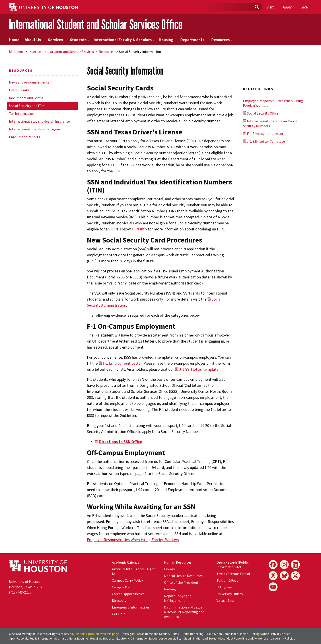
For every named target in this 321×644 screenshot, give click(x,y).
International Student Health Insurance (39, 121)
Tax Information (22, 113)
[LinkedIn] (295, 565)
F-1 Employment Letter (122, 363)
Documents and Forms (26, 98)
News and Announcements (29, 82)
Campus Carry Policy (127, 580)
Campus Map (122, 587)
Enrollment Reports (25, 137)
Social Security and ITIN (27, 106)
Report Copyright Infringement (178, 598)
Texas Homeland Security (154, 634)
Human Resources (178, 562)
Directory (119, 600)
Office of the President (181, 582)
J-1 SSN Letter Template (266, 141)
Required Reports (102, 638)
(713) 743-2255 (20, 592)
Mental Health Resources (183, 576)
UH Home (16, 52)
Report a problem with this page (98, 634)
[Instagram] (284, 565)
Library (169, 569)
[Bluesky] (284, 576)
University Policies (283, 638)
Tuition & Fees (227, 580)
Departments (194, 40)
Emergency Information (130, 607)
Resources (222, 40)
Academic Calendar (126, 562)
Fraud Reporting (193, 634)
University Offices (230, 594)
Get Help (119, 614)
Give (304, 7)
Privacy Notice (281, 634)
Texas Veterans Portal (233, 574)
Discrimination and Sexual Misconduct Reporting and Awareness (184, 612)
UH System (225, 587)
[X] (295, 576)
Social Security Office (263, 113)
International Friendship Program (35, 129)
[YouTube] (273, 587)
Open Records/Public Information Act (233, 565)
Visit (270, 7)
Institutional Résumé (74, 638)
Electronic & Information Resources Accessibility (149, 638)
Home (14, 40)
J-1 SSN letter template (199, 369)
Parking (170, 589)
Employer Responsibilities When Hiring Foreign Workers (133, 540)
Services (57, 40)
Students (80, 40)
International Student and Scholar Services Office (96, 24)
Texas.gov (128, 634)
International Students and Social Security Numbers (271, 123)
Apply (287, 7)
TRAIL (176, 634)
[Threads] (273, 576)
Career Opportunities (128, 594)
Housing (167, 40)
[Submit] (257, 7)
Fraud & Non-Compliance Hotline (227, 634)
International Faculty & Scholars (124, 40)
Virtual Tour (225, 600)
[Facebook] (273, 565)
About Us (34, 40)
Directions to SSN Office (121, 442)
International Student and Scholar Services (61, 52)
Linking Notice (260, 634)
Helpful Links (19, 90)
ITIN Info (139, 229)
